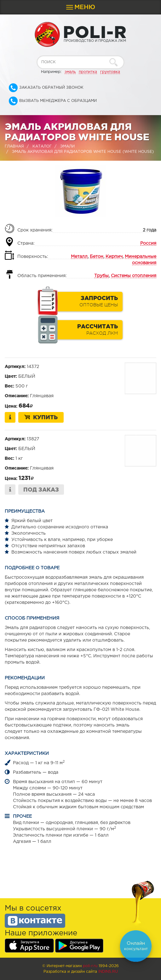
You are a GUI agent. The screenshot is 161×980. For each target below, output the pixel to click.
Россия (148, 243)
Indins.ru (108, 972)
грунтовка (110, 72)
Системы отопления (134, 276)
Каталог (42, 146)
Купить (41, 417)
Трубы (101, 276)
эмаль (70, 72)
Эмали (67, 146)
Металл (79, 257)
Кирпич (114, 257)
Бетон (97, 257)
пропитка (88, 72)
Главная (14, 146)
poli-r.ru (90, 966)
